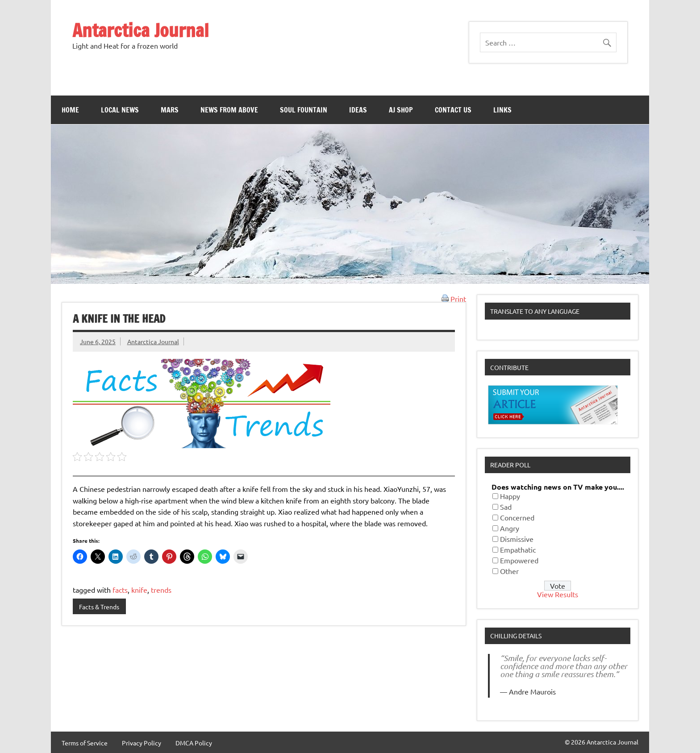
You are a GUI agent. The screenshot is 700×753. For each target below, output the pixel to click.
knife (139, 590)
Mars (170, 110)
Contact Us (453, 110)
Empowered (519, 560)
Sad (506, 507)
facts (120, 590)
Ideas (358, 110)
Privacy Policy (142, 743)
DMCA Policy (194, 743)
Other (509, 571)
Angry (510, 528)
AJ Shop (401, 110)
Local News (120, 110)
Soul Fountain (304, 110)
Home (70, 110)
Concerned (517, 517)
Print (454, 299)
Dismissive (517, 539)
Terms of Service (85, 743)
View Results (558, 594)
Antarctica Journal (141, 30)
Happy (510, 496)
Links (502, 110)
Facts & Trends (99, 607)
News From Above (229, 110)
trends (161, 590)
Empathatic (518, 549)
